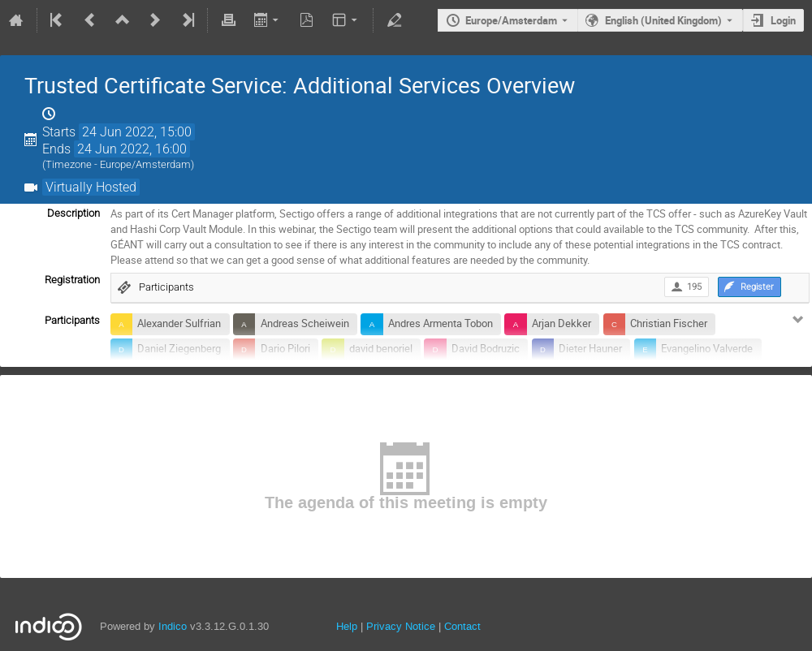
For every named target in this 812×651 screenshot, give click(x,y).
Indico (173, 626)
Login (783, 20)
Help (347, 626)
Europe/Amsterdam (511, 20)
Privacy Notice (401, 626)
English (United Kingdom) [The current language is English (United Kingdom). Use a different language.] (663, 20)
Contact (462, 626)
